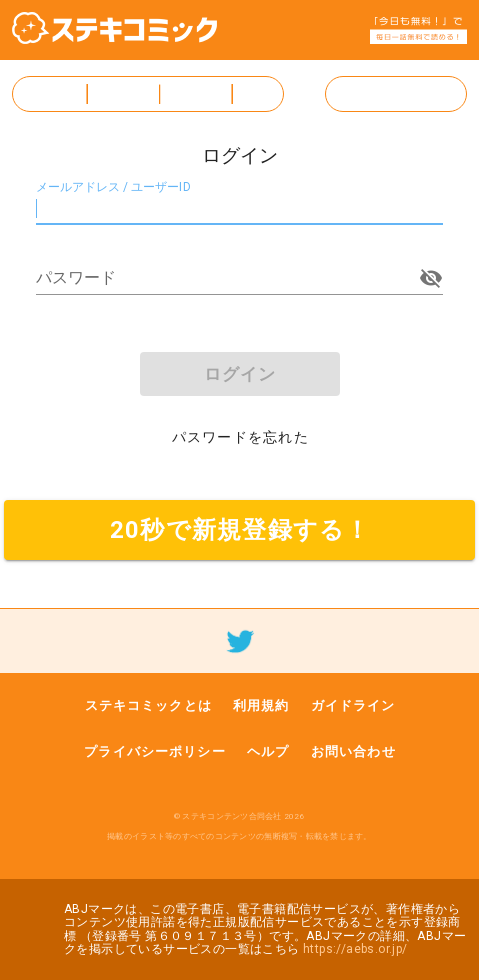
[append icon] (431, 278)
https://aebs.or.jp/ (355, 949)
